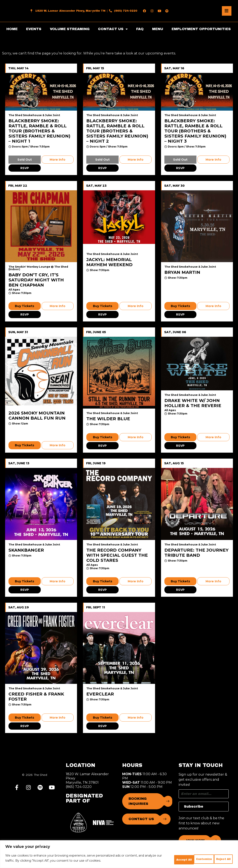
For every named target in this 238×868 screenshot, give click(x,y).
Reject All (186, 857)
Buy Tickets (24, 306)
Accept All (218, 857)
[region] (119, 853)
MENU (158, 29)
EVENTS (34, 29)
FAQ (140, 29)
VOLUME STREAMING (70, 29)
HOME (12, 29)
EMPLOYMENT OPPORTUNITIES (201, 29)
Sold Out (25, 160)
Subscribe (194, 806)
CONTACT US (113, 29)
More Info (57, 160)
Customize (155, 857)
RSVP (25, 168)
